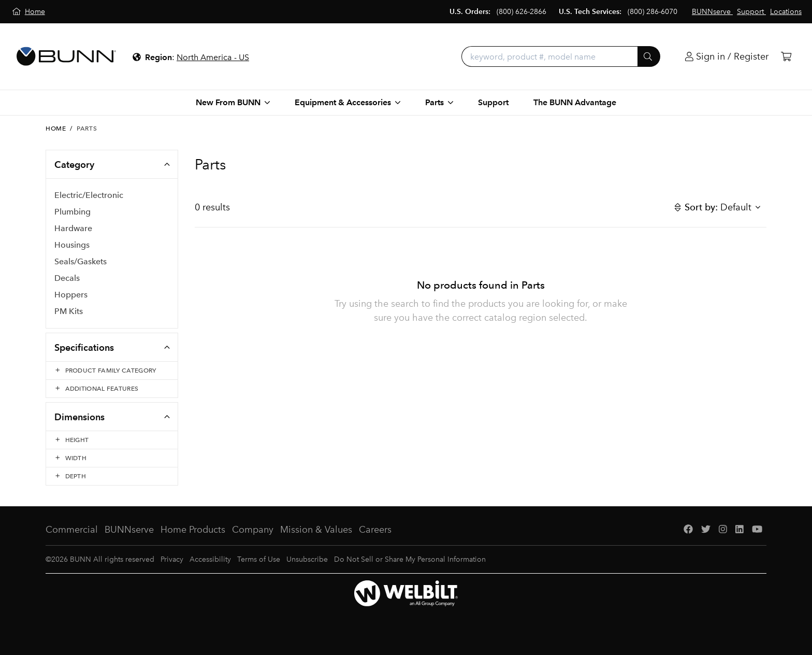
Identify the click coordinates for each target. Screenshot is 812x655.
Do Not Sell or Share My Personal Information (410, 559)
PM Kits (69, 311)
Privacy (172, 559)
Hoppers (71, 295)
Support (493, 102)
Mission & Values (316, 530)
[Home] (29, 12)
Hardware (73, 228)
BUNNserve (129, 530)
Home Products (193, 530)
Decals (67, 278)
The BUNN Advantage (575, 102)
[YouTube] (757, 530)
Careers (375, 530)
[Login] (727, 57)
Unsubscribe (307, 559)
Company (253, 530)
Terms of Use (259, 559)
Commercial (72, 530)
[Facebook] (688, 530)
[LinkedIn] (740, 530)
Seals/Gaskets (81, 261)
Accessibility (210, 559)
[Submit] (649, 56)
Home (56, 129)
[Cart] (786, 57)
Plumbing (72, 212)
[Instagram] (723, 530)
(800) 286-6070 (653, 12)
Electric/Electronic (89, 195)
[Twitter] (706, 530)
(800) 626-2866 (521, 12)
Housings (72, 245)
